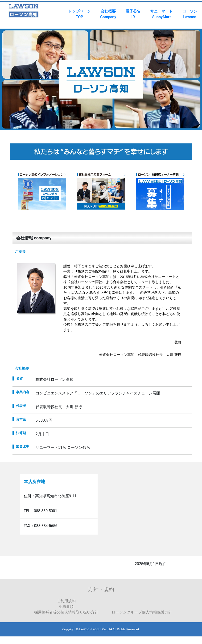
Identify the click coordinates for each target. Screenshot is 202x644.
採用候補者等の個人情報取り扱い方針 (66, 612)
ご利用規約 (66, 601)
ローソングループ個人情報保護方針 (142, 612)
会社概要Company (108, 14)
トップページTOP (79, 14)
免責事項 (66, 607)
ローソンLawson (190, 14)
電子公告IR (133, 14)
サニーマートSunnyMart (161, 14)
